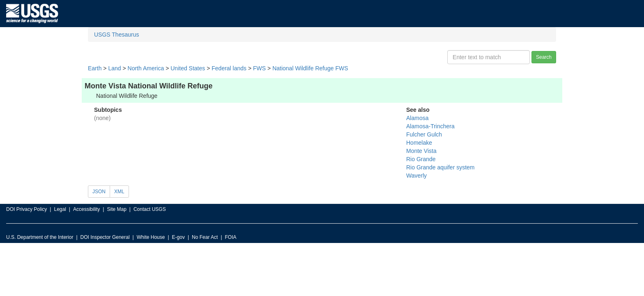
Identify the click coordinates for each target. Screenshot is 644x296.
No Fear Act (205, 237)
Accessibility (86, 209)
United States (188, 68)
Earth (95, 68)
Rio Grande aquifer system (440, 167)
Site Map (116, 209)
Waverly (416, 176)
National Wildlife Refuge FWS (310, 68)
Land (114, 68)
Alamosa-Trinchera (430, 126)
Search (544, 57)
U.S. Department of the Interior (40, 237)
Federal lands (229, 68)
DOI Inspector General (105, 237)
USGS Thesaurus (116, 35)
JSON (99, 192)
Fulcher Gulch (424, 134)
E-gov (178, 237)
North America (146, 68)
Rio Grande (421, 159)
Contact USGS (150, 209)
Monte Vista (421, 151)
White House (151, 237)
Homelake (419, 143)
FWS (259, 68)
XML (119, 192)
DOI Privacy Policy (26, 209)
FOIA (231, 237)
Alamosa (417, 118)
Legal (60, 209)
